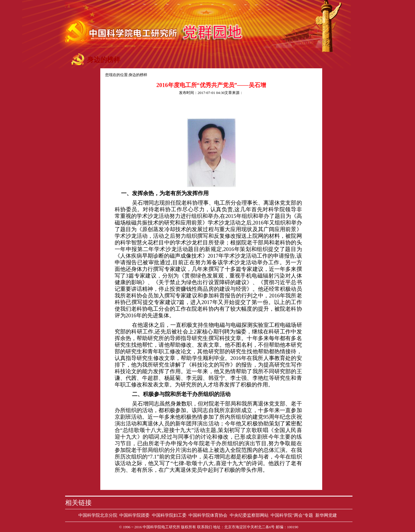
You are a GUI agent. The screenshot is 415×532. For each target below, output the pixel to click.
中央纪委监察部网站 (249, 515)
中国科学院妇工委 (169, 515)
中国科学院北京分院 (98, 515)
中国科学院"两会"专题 (292, 515)
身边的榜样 (138, 75)
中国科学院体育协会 (208, 515)
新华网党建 (326, 515)
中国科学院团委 (134, 515)
